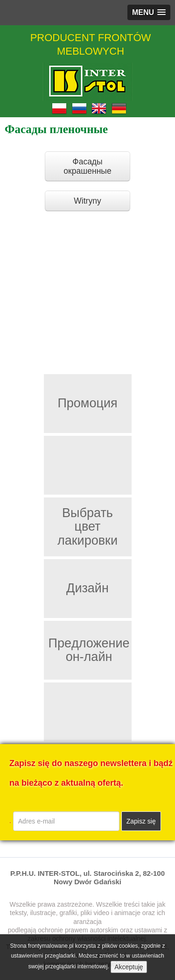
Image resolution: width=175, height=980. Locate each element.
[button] (149, 12)
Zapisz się (141, 821)
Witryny (87, 201)
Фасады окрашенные (87, 166)
